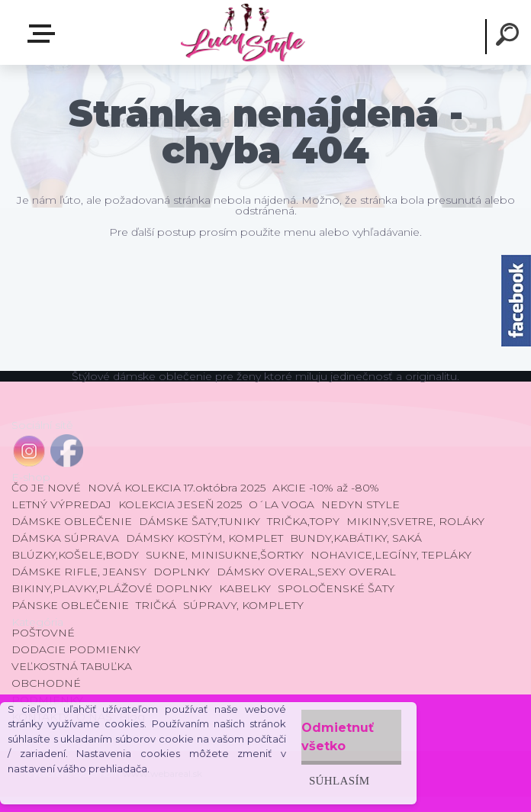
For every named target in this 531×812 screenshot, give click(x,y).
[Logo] (242, 32)
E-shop (44, 34)
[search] (510, 37)
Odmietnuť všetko (338, 737)
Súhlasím (340, 780)
